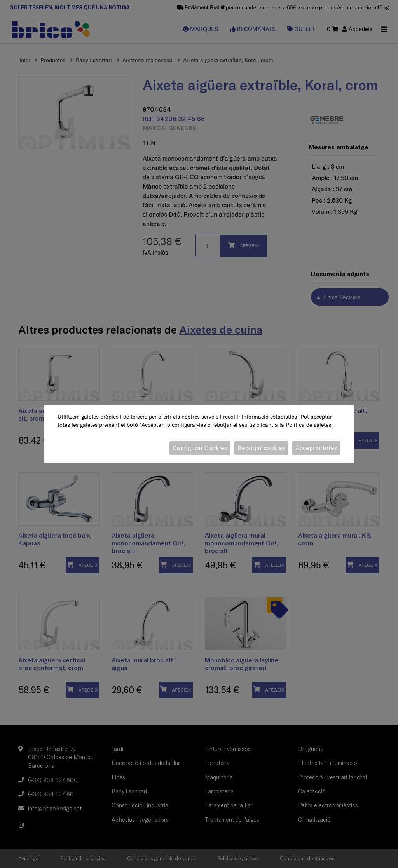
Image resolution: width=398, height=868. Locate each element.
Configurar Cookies (200, 448)
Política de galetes (308, 425)
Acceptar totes (316, 448)
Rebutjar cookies (261, 448)
